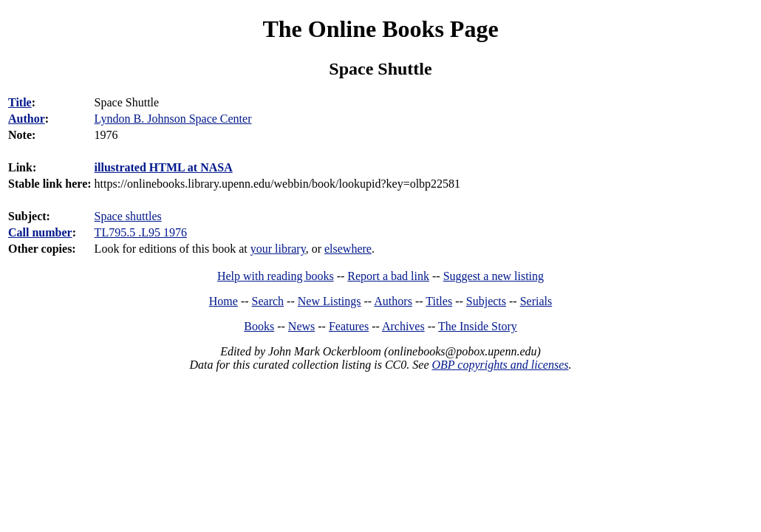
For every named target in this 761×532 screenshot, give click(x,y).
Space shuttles (128, 216)
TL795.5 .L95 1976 (141, 232)
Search (268, 301)
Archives (403, 326)
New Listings (330, 301)
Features (349, 326)
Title (20, 102)
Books (259, 326)
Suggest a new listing (494, 276)
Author (27, 119)
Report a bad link (388, 276)
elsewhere (348, 249)
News (301, 326)
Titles (439, 301)
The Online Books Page (380, 29)
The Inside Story (478, 326)
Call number (40, 232)
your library (278, 249)
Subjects (486, 301)
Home (223, 301)
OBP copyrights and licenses (500, 365)
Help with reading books (276, 276)
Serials (536, 301)
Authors (393, 301)
